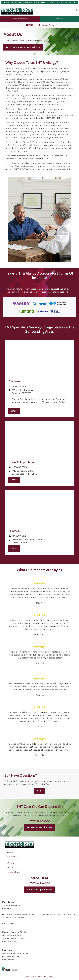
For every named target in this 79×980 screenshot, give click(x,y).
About (10, 852)
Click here (51, 3)
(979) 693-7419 (56, 138)
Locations (12, 856)
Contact (11, 863)
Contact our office (60, 289)
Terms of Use (14, 872)
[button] (77, 10)
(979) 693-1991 (53, 118)
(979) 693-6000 (21, 169)
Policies (11, 868)
